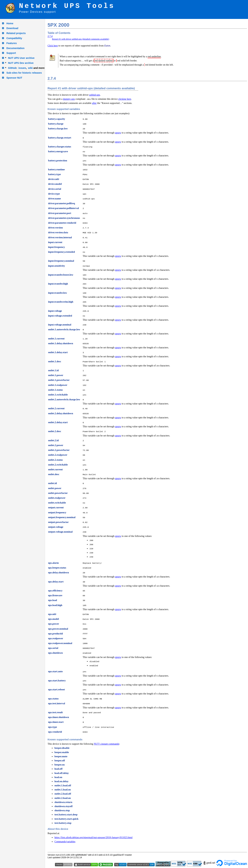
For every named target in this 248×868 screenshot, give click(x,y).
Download (12, 28)
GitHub (12, 68)
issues (22, 68)
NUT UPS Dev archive (21, 63)
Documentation (15, 48)
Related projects (16, 33)
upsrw (118, 133)
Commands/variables (65, 842)
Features (12, 43)
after (94, 103)
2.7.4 (50, 36)
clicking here (125, 99)
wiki (30, 68)
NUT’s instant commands (107, 744)
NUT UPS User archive (21, 58)
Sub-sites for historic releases (24, 73)
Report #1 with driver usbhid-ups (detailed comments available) (81, 39)
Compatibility (14, 38)
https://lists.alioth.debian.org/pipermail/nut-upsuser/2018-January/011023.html (93, 837)
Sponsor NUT (14, 78)
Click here (53, 46)
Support (11, 53)
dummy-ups (69, 99)
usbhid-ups (95, 95)
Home (10, 23)
